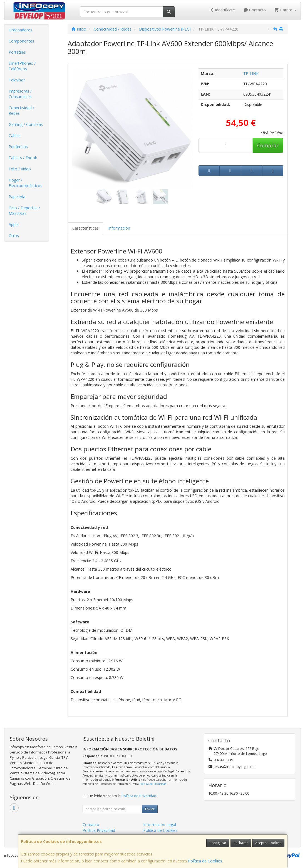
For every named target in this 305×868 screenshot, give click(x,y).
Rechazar (241, 843)
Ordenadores (20, 30)
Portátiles (17, 52)
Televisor (17, 80)
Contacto (255, 10)
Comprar (268, 145)
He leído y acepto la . (123, 796)
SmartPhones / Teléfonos (22, 66)
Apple (14, 224)
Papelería (17, 197)
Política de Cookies (205, 861)
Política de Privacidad (153, 784)
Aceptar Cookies (268, 843)
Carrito (285, 10)
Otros (14, 236)
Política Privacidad (99, 830)
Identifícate (222, 10)
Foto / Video (20, 169)
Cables (15, 135)
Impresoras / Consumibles (20, 94)
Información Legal (160, 825)
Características (85, 228)
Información (119, 228)
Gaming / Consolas (26, 124)
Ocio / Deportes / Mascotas (24, 211)
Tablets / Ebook (23, 158)
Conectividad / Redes (21, 110)
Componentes (21, 41)
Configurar (218, 843)
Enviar (150, 809)
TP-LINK (251, 74)
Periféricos (18, 147)
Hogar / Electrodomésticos (25, 183)
